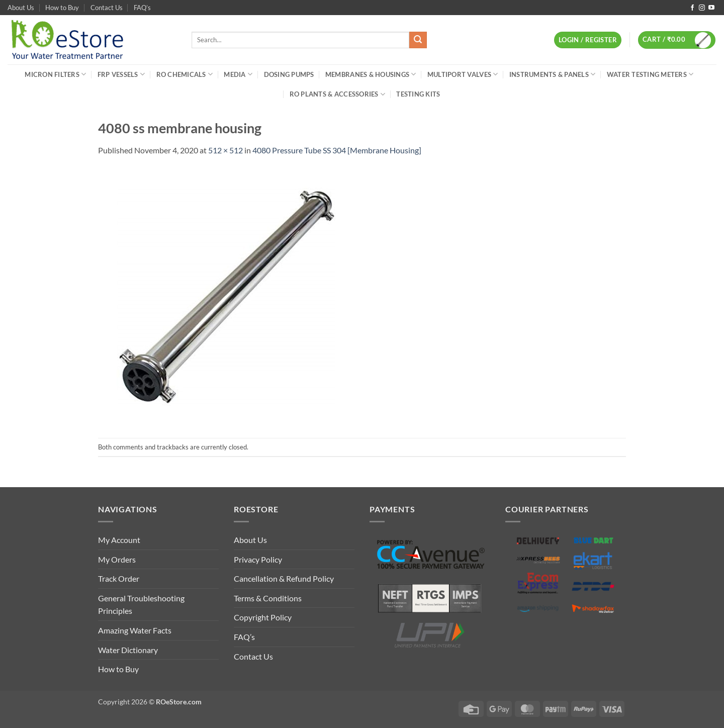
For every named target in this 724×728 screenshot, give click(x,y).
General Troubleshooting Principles (141, 605)
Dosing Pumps (289, 74)
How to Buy (62, 8)
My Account (119, 540)
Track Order (119, 578)
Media (238, 74)
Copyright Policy (263, 617)
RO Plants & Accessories (337, 94)
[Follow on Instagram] (702, 8)
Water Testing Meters (650, 74)
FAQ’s (142, 8)
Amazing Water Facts (135, 630)
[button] (588, 40)
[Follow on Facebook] (692, 8)
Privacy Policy (258, 559)
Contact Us (107, 8)
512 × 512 (225, 150)
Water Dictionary (128, 650)
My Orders (117, 559)
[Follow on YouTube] (711, 8)
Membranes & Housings (371, 74)
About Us (21, 8)
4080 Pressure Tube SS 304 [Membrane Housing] (337, 150)
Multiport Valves (463, 74)
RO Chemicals (185, 74)
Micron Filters (55, 74)
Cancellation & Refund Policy (284, 578)
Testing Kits (418, 94)
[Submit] (418, 40)
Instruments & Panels (553, 74)
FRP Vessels (121, 74)
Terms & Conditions (268, 598)
